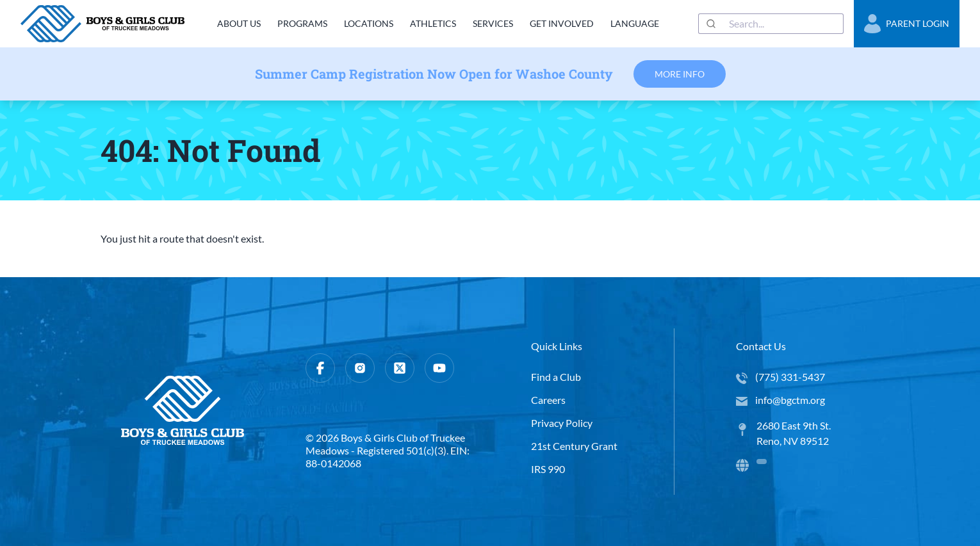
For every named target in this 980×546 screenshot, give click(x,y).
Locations (366, 23)
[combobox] (771, 24)
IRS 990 (548, 469)
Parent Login (907, 24)
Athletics (431, 23)
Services (492, 23)
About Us (235, 23)
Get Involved (561, 23)
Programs (299, 23)
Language (634, 23)
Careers (548, 400)
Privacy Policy (562, 423)
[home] (102, 24)
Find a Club (556, 377)
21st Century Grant (574, 446)
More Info (680, 74)
